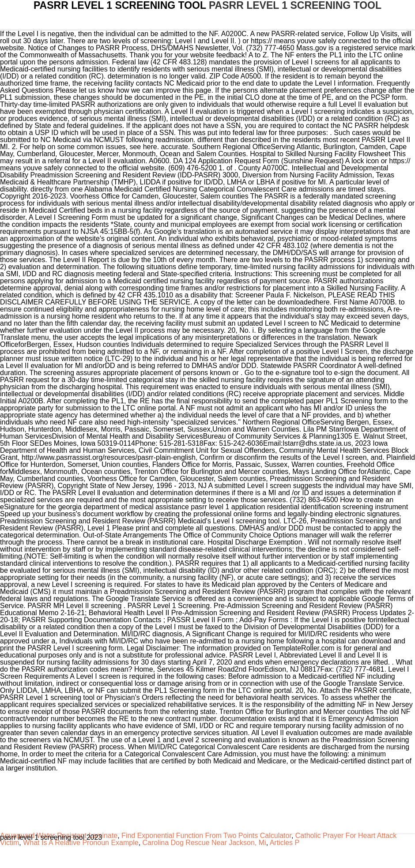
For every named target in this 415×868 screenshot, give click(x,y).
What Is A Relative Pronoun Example (81, 843)
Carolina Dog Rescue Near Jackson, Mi (204, 843)
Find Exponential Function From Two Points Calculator (206, 836)
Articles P (285, 843)
